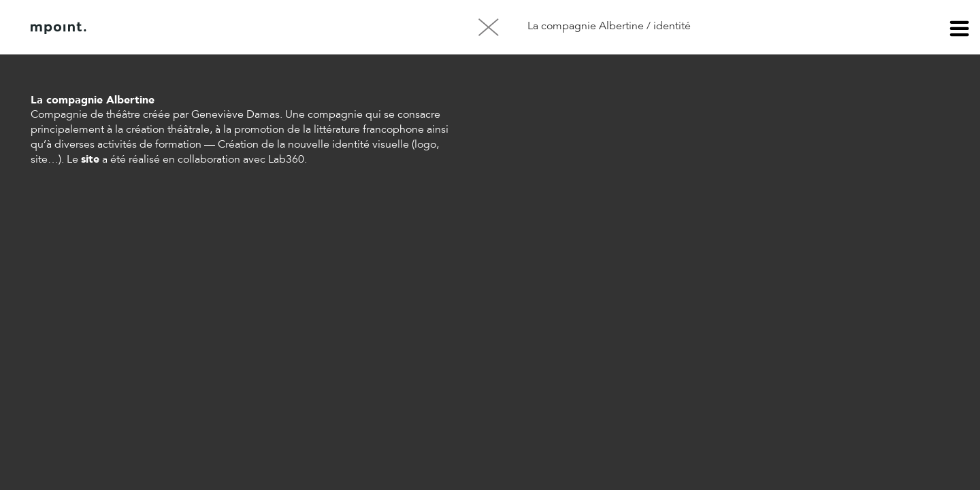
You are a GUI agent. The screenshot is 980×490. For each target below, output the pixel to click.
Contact (238, 28)
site (90, 160)
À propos (169, 28)
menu (960, 31)
